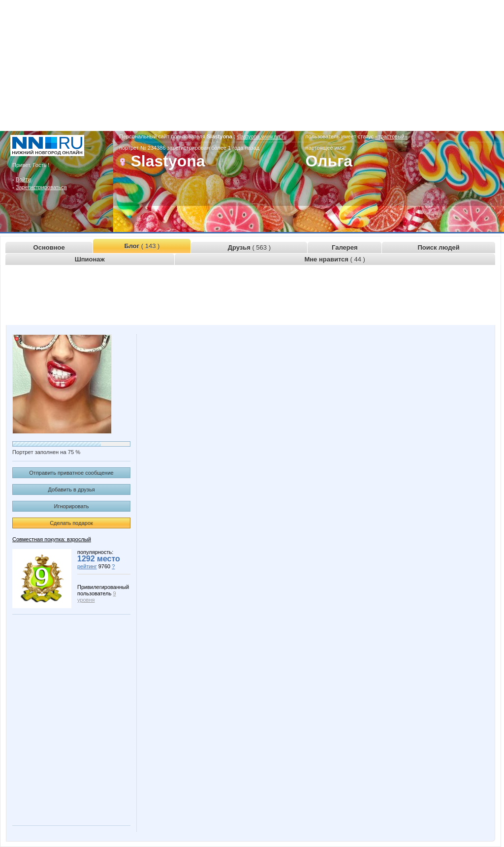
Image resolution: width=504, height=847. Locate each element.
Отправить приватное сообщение (71, 473)
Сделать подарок (71, 523)
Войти (23, 179)
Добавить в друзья (71, 489)
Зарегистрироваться (41, 187)
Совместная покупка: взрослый (52, 539)
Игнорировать (72, 506)
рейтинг (87, 566)
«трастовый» (391, 136)
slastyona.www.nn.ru (262, 136)
